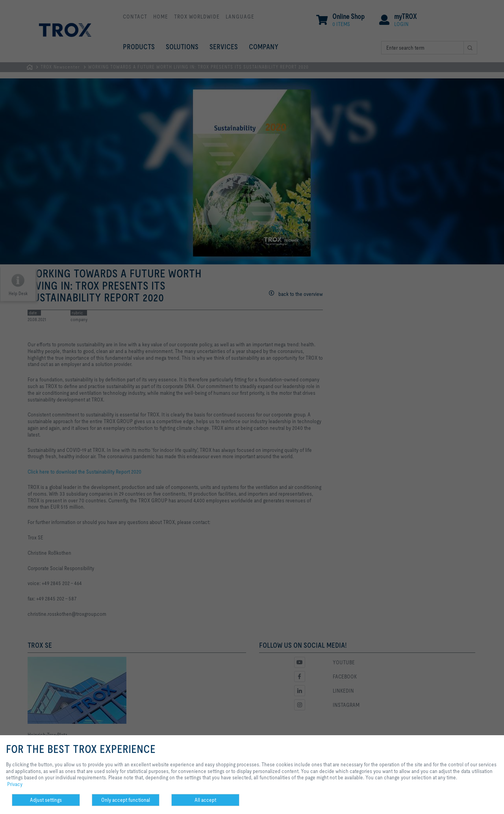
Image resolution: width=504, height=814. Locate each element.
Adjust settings (46, 800)
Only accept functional (126, 800)
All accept (205, 800)
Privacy (15, 784)
